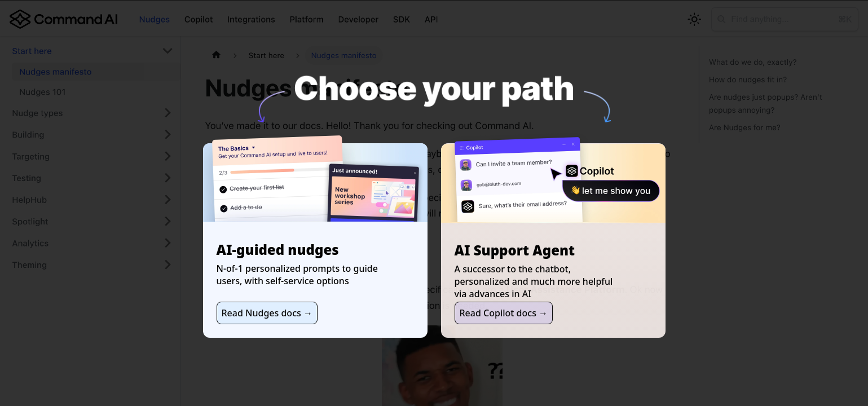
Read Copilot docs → (504, 313)
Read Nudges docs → (267, 313)
